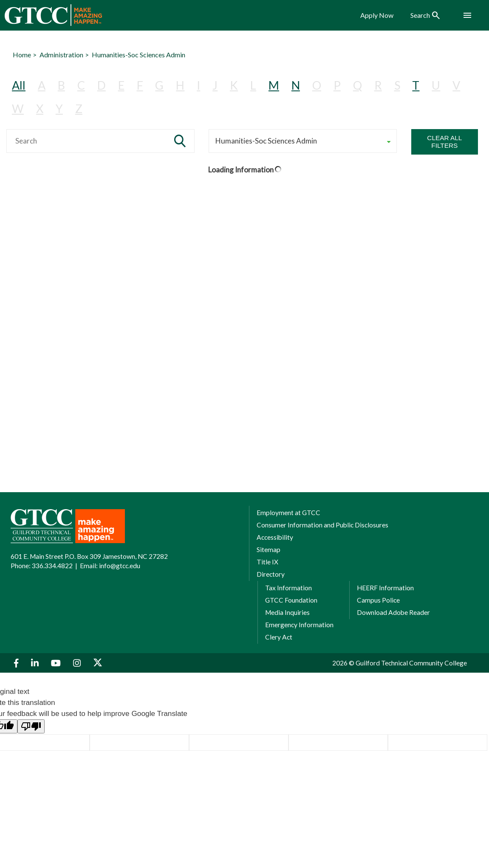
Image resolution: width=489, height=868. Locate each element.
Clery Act (279, 637)
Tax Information (288, 588)
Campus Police (378, 600)
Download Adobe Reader (393, 612)
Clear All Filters (444, 142)
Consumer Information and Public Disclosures (322, 525)
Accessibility (275, 537)
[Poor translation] (31, 726)
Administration (61, 55)
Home (22, 55)
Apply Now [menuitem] (377, 15)
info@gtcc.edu (120, 566)
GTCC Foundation (291, 600)
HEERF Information (385, 588)
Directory (271, 574)
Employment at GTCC (288, 513)
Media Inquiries (287, 612)
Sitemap (269, 550)
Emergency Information (299, 625)
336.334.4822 (52, 566)
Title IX (267, 562)
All (19, 85)
